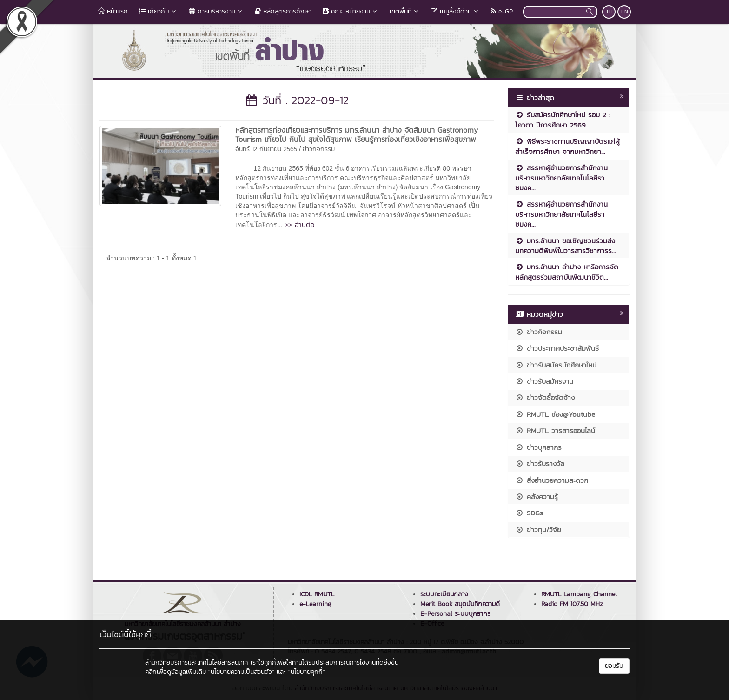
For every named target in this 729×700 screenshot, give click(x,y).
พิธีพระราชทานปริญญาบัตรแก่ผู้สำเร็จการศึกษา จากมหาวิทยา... (567, 146)
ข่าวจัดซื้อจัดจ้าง (545, 397)
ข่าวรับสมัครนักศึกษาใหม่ (556, 365)
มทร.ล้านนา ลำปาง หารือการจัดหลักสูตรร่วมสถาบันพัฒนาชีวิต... (567, 272)
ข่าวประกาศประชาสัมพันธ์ (557, 348)
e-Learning (315, 604)
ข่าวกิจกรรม (319, 149)
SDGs (529, 513)
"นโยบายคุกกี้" (307, 672)
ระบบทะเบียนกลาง (444, 594)
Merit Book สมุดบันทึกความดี (460, 604)
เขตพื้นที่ (405, 11)
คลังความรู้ (537, 497)
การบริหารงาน (216, 11)
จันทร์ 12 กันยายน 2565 (266, 149)
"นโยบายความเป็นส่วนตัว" (241, 672)
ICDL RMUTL (317, 594)
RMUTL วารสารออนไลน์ (555, 430)
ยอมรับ (614, 666)
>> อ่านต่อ (299, 224)
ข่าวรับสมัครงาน (544, 381)
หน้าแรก (113, 11)
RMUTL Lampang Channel (579, 594)
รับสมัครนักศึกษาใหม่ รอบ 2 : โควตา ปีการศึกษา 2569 (563, 120)
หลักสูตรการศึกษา (283, 11)
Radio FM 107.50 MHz (572, 604)
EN (625, 12)
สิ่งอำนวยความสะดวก (552, 480)
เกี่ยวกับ (158, 11)
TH (609, 12)
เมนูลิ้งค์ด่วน (455, 11)
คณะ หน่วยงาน (351, 11)
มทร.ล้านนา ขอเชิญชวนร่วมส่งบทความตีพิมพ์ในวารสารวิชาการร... (566, 246)
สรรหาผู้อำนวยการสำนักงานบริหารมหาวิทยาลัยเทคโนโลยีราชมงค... (561, 178)
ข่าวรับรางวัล (540, 463)
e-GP (502, 11)
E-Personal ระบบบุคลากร (455, 614)
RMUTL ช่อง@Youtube (555, 414)
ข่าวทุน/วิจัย (538, 530)
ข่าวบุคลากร (538, 447)
